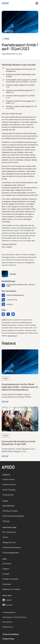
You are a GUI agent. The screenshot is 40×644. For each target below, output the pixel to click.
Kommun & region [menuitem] (10, 511)
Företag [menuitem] (6, 521)
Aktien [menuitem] (5, 537)
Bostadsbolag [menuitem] (8, 506)
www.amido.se (12, 336)
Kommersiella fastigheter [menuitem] (13, 516)
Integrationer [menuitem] (8, 495)
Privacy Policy (8, 639)
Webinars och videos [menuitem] (11, 589)
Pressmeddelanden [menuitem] (11, 553)
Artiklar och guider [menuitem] (10, 579)
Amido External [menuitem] (9, 484)
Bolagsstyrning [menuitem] (9, 542)
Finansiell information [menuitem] (12, 547)
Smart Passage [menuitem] (9, 490)
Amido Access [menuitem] (9, 479)
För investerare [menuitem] (9, 532)
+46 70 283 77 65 (12, 300)
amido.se (10, 304)
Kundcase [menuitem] (7, 584)
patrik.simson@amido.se (15, 295)
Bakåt (5, 39)
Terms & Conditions (11, 634)
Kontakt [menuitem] (6, 574)
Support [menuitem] (6, 569)
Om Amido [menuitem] (7, 563)
